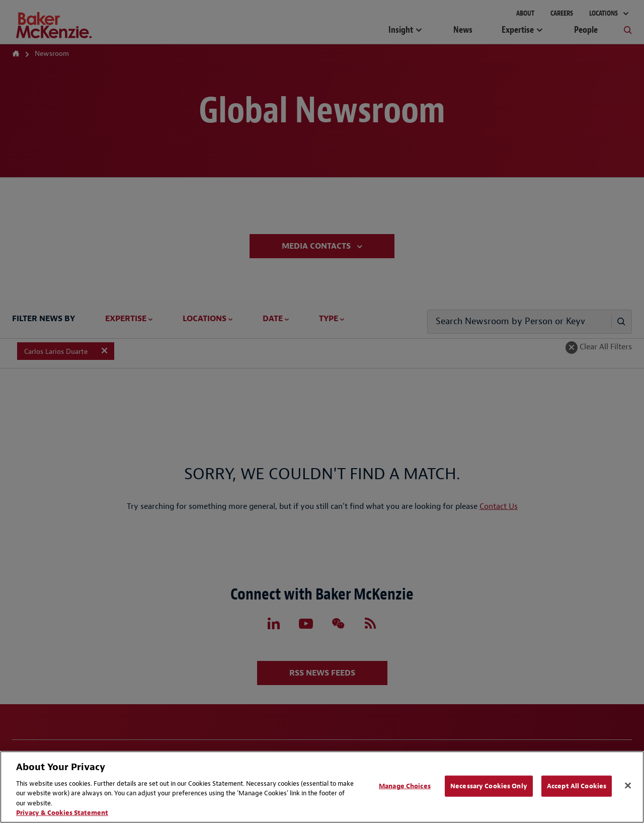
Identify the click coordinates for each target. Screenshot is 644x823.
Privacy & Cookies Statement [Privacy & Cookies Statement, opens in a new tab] (62, 813)
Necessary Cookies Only (489, 786)
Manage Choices (405, 786)
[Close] (628, 786)
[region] (322, 787)
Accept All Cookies (577, 786)
